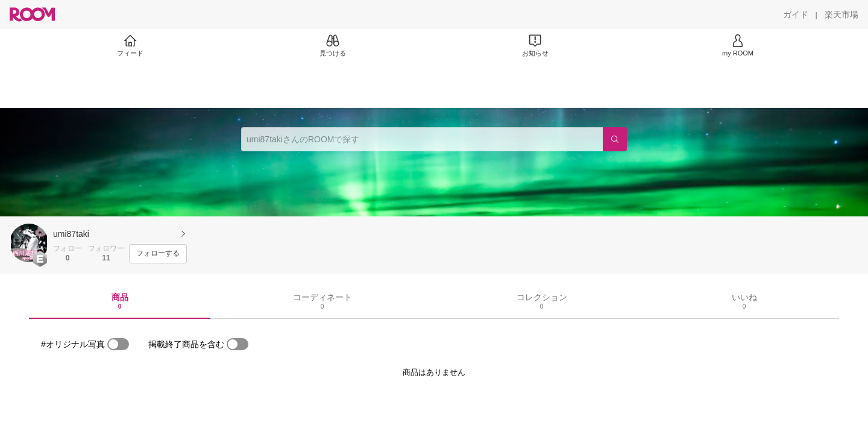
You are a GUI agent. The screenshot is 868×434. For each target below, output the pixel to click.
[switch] (118, 344)
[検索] (615, 139)
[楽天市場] (841, 14)
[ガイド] (796, 14)
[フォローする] (158, 254)
